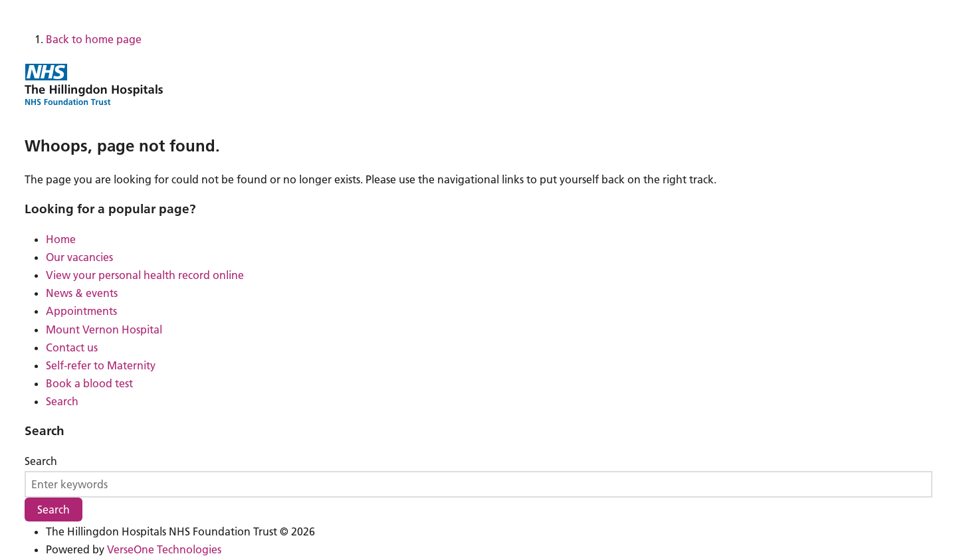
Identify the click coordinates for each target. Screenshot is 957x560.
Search (62, 401)
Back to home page (94, 39)
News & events (82, 293)
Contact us (72, 347)
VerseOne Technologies (164, 549)
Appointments (81, 311)
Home (61, 239)
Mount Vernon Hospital (104, 329)
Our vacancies (79, 257)
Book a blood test (89, 383)
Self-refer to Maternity (101, 365)
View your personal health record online (145, 275)
